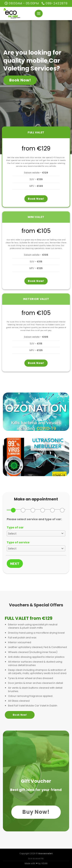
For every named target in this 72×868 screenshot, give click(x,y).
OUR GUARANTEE (36, 859)
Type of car (15, 527)
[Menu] (39, 14)
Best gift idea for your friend (36, 790)
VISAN (44, 863)
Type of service (18, 542)
